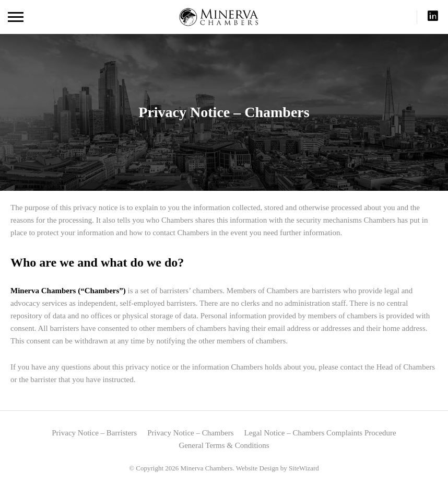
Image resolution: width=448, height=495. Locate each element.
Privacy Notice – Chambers (190, 433)
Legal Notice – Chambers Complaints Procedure (320, 433)
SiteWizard (304, 468)
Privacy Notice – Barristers (94, 433)
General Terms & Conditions (224, 445)
